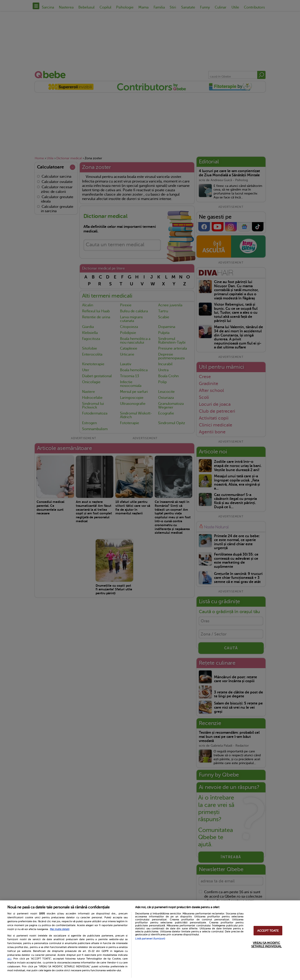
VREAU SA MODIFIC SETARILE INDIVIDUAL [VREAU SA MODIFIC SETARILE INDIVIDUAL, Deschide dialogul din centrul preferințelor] (266, 945)
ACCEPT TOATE (268, 931)
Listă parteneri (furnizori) (150, 939)
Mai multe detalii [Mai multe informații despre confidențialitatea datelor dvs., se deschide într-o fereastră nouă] (60, 929)
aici (9, 959)
